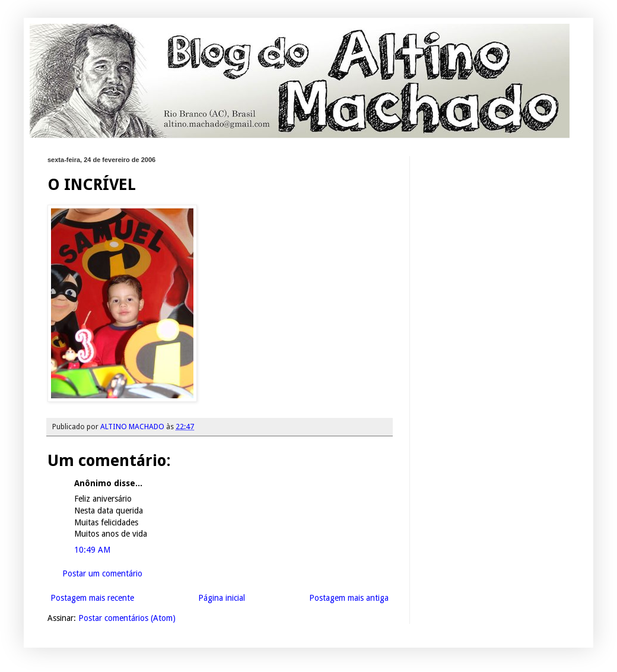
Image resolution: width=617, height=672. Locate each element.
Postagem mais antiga (349, 598)
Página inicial (222, 598)
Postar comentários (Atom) (127, 618)
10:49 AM (92, 550)
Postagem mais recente (92, 598)
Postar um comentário (102, 573)
